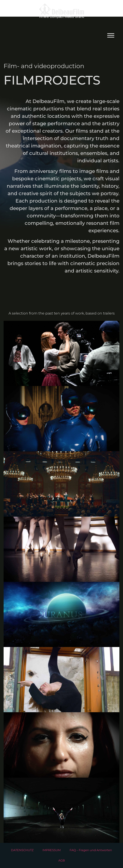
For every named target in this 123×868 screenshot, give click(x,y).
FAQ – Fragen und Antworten (91, 850)
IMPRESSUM (52, 850)
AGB (62, 860)
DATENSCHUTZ (22, 850)
